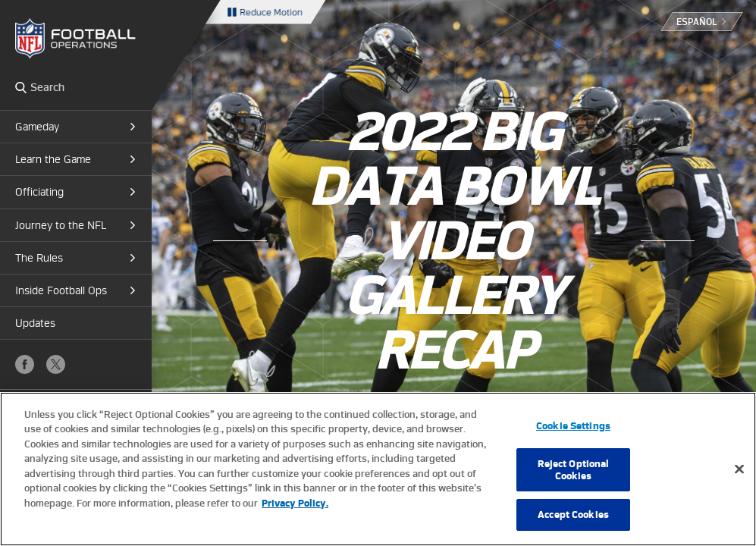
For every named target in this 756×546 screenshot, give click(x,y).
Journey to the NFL (61, 225)
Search (21, 87)
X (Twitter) (56, 364)
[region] (378, 469)
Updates (35, 323)
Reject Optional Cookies (574, 470)
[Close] (739, 469)
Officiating (39, 192)
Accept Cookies (573, 515)
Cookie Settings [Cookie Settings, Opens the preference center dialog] (573, 426)
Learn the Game (53, 159)
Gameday (37, 127)
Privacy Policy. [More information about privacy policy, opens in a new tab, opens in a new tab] (295, 503)
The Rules (39, 258)
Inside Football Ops (61, 290)
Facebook (25, 364)
